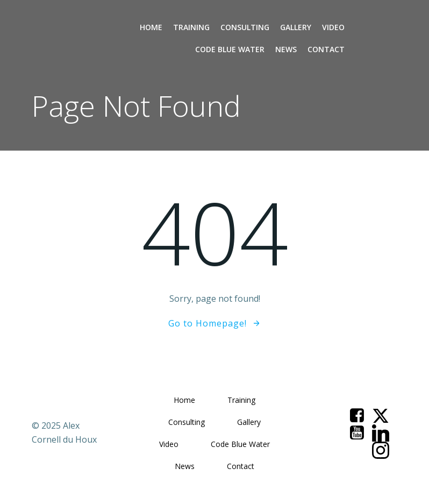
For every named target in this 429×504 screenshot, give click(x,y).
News (286, 49)
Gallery (296, 27)
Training (191, 27)
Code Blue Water (230, 49)
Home (151, 27)
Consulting (245, 27)
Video (333, 27)
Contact (326, 49)
